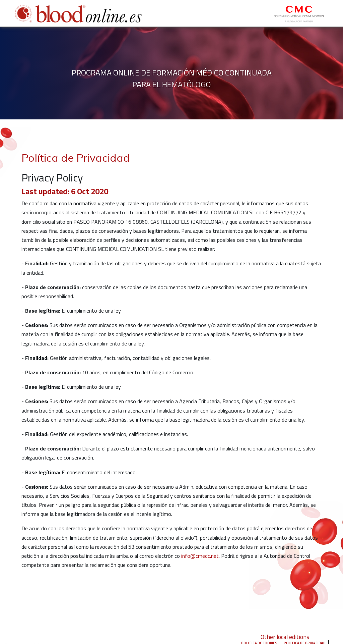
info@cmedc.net (200, 556)
